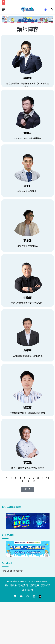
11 (22, 481)
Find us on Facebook (13, 571)
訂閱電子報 (28, 590)
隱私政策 (34, 585)
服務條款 (46, 585)
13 (33, 481)
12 (28, 481)
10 (48, 478)
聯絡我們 (23, 585)
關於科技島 (11, 585)
